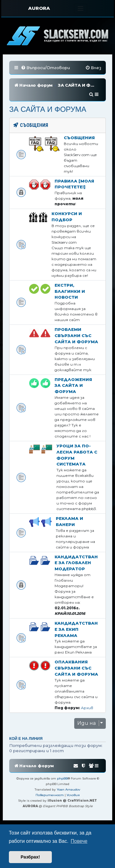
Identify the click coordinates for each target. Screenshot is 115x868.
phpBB (62, 778)
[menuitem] (45, 68)
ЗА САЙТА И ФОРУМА (48, 109)
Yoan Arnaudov (69, 789)
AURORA (39, 8)
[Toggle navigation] (80, 8)
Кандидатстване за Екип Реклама (76, 629)
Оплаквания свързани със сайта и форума (76, 668)
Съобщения (79, 138)
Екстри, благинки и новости (70, 291)
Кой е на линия (26, 739)
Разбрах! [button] (30, 857)
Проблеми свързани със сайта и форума (76, 336)
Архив (87, 708)
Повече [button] (79, 841)
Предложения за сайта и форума (73, 386)
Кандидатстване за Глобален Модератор (76, 563)
